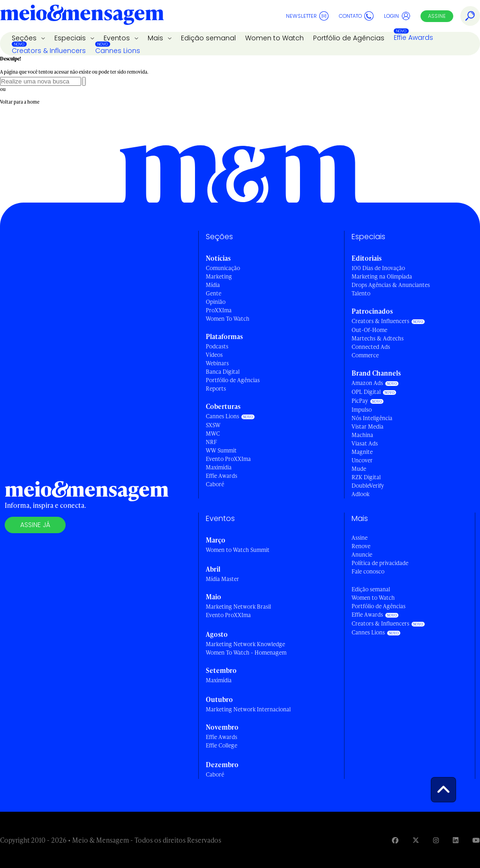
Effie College (221, 745)
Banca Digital (223, 372)
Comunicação (223, 268)
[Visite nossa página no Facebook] (395, 840)
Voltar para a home (20, 102)
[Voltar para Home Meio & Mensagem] (82, 16)
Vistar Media (367, 426)
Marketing (219, 276)
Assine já (35, 525)
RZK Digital (366, 477)
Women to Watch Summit (238, 550)
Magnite (362, 452)
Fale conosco (368, 571)
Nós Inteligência (372, 418)
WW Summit (221, 450)
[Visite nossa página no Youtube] (476, 840)
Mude (359, 469)
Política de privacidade (380, 563)
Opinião (216, 302)
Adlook (360, 494)
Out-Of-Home (369, 330)
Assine (437, 16)
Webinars (217, 363)
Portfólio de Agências (349, 38)
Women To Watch (228, 319)
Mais (156, 38)
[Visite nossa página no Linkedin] (456, 840)
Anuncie (362, 555)
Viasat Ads (365, 443)
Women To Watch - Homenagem (246, 653)
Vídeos (214, 355)
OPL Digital (366, 392)
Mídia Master (222, 579)
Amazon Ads (367, 383)
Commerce (365, 355)
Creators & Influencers (49, 51)
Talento (361, 293)
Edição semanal (208, 38)
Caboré (215, 484)
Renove (361, 546)
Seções (25, 38)
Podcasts (217, 346)
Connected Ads (371, 347)
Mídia (213, 285)
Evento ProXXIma (228, 459)
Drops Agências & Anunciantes (391, 285)
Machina (362, 435)
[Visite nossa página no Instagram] (436, 840)
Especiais (71, 38)
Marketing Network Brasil (238, 607)
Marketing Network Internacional (248, 709)
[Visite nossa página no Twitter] (416, 840)
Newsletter (307, 16)
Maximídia (219, 467)
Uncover (362, 460)
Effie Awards (413, 38)
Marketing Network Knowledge (245, 644)
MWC (213, 434)
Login (397, 16)
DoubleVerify (368, 486)
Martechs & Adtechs (378, 338)
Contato (356, 16)
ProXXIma (219, 310)
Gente (214, 293)
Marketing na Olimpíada (382, 276)
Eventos (118, 38)
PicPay (360, 401)
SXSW (213, 425)
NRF (211, 442)
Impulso (362, 410)
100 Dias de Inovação (378, 268)
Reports (216, 389)
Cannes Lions (118, 51)
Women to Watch (274, 38)
